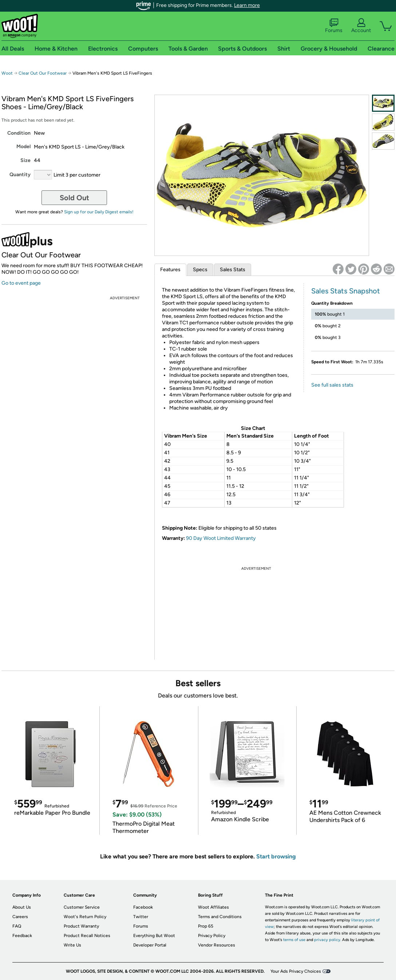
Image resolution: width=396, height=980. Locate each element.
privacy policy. (328, 940)
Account (361, 26)
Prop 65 (206, 926)
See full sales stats (332, 385)
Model (23, 147)
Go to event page (21, 283)
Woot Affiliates (213, 907)
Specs (200, 270)
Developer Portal (150, 945)
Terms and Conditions (220, 917)
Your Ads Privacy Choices (296, 971)
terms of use (294, 940)
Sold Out (74, 198)
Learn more (247, 5)
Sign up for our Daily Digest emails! (99, 212)
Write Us (72, 945)
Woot (7, 73)
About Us (22, 907)
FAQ (17, 926)
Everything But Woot (154, 936)
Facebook (143, 907)
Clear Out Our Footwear (43, 73)
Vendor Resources (217, 945)
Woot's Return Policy (85, 917)
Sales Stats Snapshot (346, 291)
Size (25, 160)
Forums (334, 26)
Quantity (20, 175)
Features (170, 270)
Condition (19, 133)
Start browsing (276, 856)
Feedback (22, 936)
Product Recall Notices (87, 936)
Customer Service (82, 907)
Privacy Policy (212, 936)
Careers (20, 917)
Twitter (141, 917)
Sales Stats (233, 270)
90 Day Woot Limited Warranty (221, 538)
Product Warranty (81, 926)
